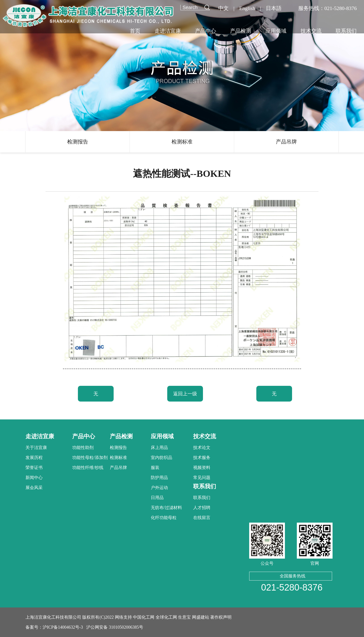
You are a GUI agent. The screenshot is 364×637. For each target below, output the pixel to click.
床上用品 (159, 448)
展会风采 (34, 488)
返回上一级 (185, 394)
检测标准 (182, 142)
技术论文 (202, 448)
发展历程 (34, 458)
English (247, 8)
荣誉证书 (34, 468)
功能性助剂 (83, 448)
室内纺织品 (162, 458)
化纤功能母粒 (164, 518)
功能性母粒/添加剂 (90, 458)
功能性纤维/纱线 (88, 468)
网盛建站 (201, 617)
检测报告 (78, 142)
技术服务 (202, 458)
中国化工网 (144, 617)
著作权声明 (221, 617)
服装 (155, 468)
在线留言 (202, 518)
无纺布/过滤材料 (166, 508)
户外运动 (159, 488)
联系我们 (202, 498)
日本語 (274, 8)
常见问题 (202, 478)
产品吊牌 (286, 142)
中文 (223, 8)
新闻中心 (34, 478)
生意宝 (184, 617)
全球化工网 (166, 617)
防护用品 (159, 478)
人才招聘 (202, 508)
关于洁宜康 (36, 448)
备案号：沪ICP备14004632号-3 (54, 627)
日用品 (157, 498)
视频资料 (202, 468)
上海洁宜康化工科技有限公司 (53, 617)
